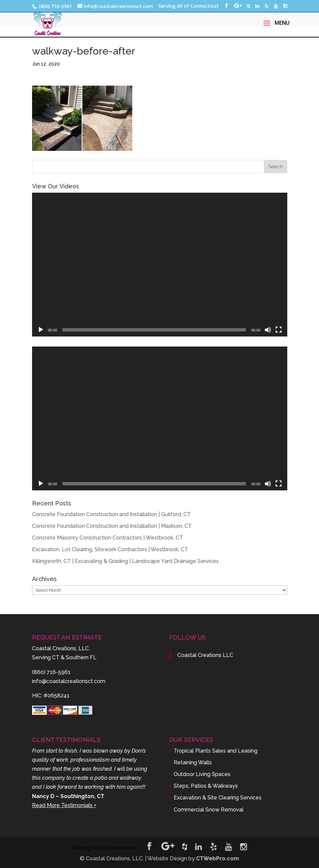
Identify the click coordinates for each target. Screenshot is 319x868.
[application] (160, 265)
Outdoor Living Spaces (202, 774)
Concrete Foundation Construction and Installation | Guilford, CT (111, 514)
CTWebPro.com (218, 858)
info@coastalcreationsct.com (69, 681)
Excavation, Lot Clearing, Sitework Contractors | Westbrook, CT (110, 549)
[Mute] (268, 330)
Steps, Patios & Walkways (206, 786)
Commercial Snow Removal (209, 810)
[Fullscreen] (279, 330)
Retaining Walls (193, 762)
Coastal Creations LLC (205, 655)
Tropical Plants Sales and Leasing (216, 751)
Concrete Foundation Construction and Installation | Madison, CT (112, 526)
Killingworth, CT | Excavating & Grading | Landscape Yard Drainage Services (125, 561)
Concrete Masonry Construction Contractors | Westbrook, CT (108, 538)
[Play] (41, 330)
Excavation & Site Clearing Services (218, 798)
